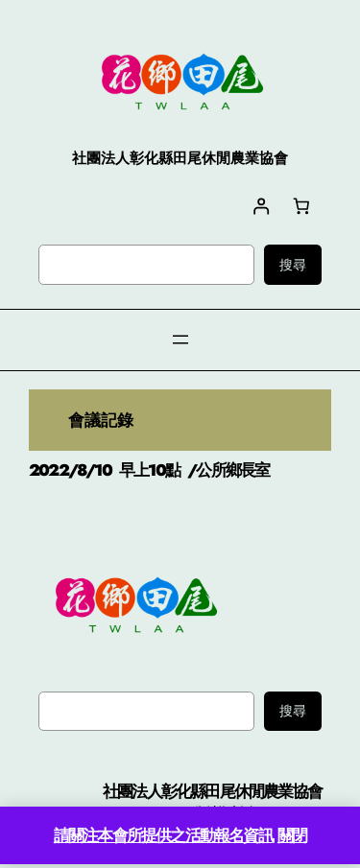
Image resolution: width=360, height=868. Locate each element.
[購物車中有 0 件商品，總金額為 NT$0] (302, 206)
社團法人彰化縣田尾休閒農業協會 (212, 791)
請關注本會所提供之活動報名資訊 (163, 835)
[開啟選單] (180, 340)
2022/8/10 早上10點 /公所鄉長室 (149, 470)
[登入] (261, 206)
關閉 (292, 835)
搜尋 (293, 265)
